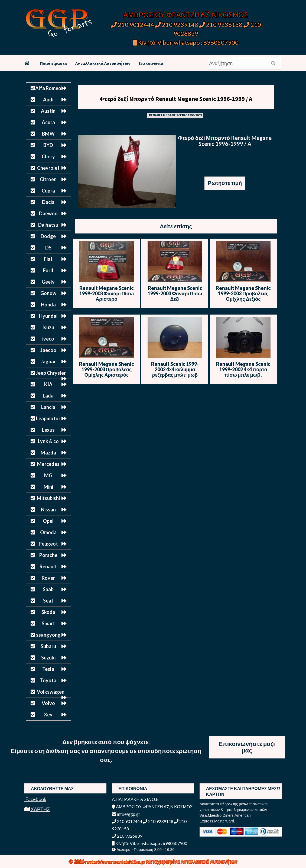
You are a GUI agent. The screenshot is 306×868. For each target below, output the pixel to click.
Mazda (48, 453)
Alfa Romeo (48, 88)
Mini (48, 487)
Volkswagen (51, 692)
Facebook (35, 799)
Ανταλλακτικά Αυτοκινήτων (103, 63)
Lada (48, 396)
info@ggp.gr (126, 814)
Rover (48, 578)
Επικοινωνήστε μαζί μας (247, 747)
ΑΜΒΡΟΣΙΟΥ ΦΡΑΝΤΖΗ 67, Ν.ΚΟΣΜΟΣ (186, 15)
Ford (48, 270)
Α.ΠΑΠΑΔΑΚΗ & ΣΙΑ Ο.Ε (135, 799)
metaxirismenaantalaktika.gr (116, 861)
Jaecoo (48, 350)
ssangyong (48, 635)
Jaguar (48, 361)
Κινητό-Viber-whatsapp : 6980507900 (186, 42)
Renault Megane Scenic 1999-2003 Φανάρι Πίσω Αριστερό (107, 293)
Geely (48, 282)
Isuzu (48, 327)
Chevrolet (48, 168)
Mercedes (48, 464)
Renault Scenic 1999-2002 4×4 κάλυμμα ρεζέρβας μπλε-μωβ (175, 369)
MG (48, 475)
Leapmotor (48, 418)
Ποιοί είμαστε (54, 63)
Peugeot (48, 544)
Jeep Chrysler (51, 373)
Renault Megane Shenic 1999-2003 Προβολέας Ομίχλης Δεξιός (243, 293)
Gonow (48, 293)
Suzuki (48, 658)
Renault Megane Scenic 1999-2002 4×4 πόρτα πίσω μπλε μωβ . (243, 369)
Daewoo (48, 213)
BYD (48, 145)
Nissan (48, 510)
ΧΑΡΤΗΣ (37, 809)
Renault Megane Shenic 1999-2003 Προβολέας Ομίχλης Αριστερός (106, 369)
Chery (48, 156)
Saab (48, 589)
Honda (48, 305)
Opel (48, 521)
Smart (48, 623)
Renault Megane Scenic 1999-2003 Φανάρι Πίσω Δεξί (175, 293)
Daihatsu (48, 225)
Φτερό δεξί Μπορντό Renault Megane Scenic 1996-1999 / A (176, 99)
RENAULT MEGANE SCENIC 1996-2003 (175, 115)
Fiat (48, 259)
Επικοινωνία (151, 63)
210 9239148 (177, 25)
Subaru (48, 646)
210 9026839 (127, 836)
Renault (48, 566)
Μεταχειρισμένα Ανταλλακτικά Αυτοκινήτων (192, 861)
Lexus (48, 430)
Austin (48, 111)
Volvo (48, 703)
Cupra (48, 191)
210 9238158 (221, 25)
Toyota (48, 680)
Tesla (48, 669)
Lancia (48, 407)
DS (48, 248)
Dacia (48, 202)
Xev (48, 715)
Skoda (48, 612)
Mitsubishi (48, 498)
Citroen (48, 179)
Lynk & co (48, 441)
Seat (48, 601)
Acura (48, 122)
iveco (48, 339)
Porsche (48, 555)
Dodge (48, 236)
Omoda (48, 532)
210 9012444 (132, 25)
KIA (48, 384)
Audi (48, 100)
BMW (48, 134)
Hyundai (48, 316)
